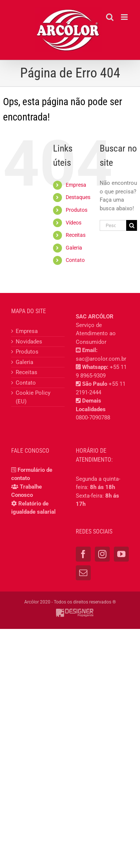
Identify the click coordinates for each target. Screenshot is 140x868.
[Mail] (83, 573)
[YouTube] (121, 554)
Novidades (29, 342)
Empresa (76, 185)
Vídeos (74, 223)
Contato (75, 260)
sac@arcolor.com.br (101, 359)
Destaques (78, 197)
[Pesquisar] (132, 225)
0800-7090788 (93, 418)
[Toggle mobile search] (110, 17)
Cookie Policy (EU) (33, 397)
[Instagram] (102, 554)
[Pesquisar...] (113, 225)
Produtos (77, 210)
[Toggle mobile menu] (125, 17)
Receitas (76, 235)
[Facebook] (83, 554)
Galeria (74, 248)
